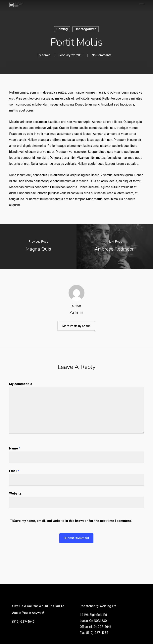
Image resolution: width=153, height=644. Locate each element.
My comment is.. (21, 384)
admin (46, 55)
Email (14, 471)
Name (15, 448)
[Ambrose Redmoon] (115, 246)
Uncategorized (86, 29)
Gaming (62, 29)
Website (15, 493)
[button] (142, 5)
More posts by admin (76, 326)
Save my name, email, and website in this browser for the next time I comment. (72, 521)
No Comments (102, 55)
